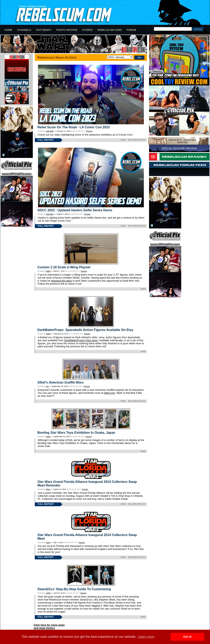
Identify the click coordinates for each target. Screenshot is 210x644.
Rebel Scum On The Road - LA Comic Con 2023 (74, 127)
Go (139, 57)
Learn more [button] (146, 637)
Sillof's (61, 382)
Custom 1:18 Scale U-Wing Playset (64, 267)
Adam (48, 271)
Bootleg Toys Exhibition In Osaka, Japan (76, 433)
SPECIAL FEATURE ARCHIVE (179, 148)
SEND (123, 140)
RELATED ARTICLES (137, 140)
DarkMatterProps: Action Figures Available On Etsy (85, 330)
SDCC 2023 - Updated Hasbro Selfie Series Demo (75, 210)
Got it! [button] (187, 637)
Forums (89, 131)
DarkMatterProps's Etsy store (81, 340)
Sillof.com (110, 393)
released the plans (61, 281)
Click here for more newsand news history (49, 626)
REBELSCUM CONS (110, 30)
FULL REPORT (46, 140)
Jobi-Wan (50, 131)
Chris (48, 489)
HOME (8, 30)
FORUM (131, 30)
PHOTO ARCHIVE (67, 30)
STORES (87, 30)
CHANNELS (24, 30)
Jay (47, 386)
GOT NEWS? (44, 30)
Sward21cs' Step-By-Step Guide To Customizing (74, 589)
